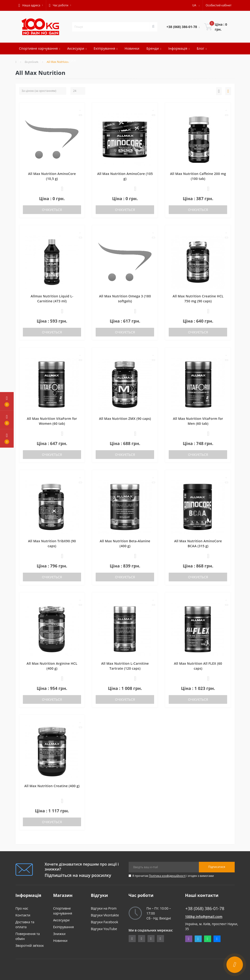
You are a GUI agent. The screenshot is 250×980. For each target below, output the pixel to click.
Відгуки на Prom (104, 908)
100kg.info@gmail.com (204, 917)
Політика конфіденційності (167, 876)
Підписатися (217, 867)
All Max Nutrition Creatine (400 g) (52, 786)
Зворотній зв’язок (30, 946)
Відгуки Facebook (105, 922)
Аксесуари (61, 920)
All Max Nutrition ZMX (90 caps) (125, 419)
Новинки (132, 48)
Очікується (52, 210)
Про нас (22, 908)
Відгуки (70, 60)
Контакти (23, 915)
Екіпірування (64, 927)
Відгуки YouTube (104, 929)
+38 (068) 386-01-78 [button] (205, 909)
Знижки (59, 934)
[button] (31, 5)
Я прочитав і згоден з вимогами (173, 876)
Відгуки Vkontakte (105, 915)
